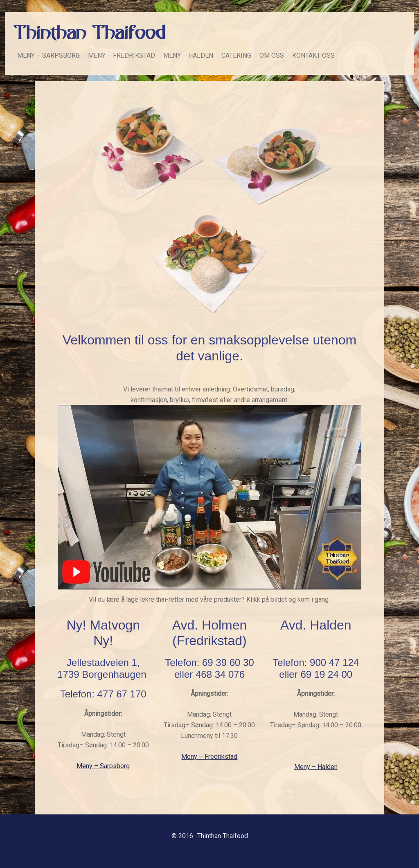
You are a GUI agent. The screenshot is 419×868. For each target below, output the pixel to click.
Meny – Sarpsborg (103, 766)
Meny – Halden (316, 767)
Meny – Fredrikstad (209, 757)
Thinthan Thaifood (89, 34)
